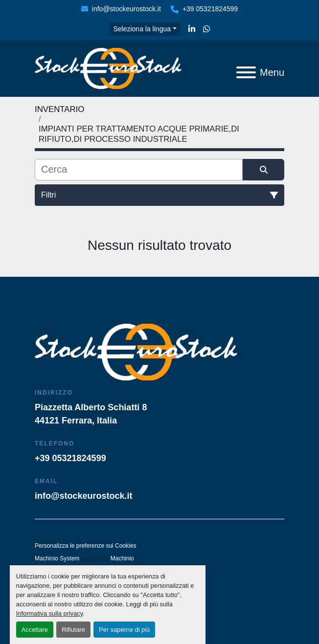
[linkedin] (192, 29)
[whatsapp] (206, 29)
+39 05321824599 (210, 9)
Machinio (122, 558)
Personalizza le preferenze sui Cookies (85, 546)
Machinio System (57, 558)
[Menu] (246, 72)
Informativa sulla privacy (49, 613)
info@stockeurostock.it (126, 9)
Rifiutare (73, 630)
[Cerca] (139, 170)
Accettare (35, 630)
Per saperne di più (124, 630)
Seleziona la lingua (142, 29)
